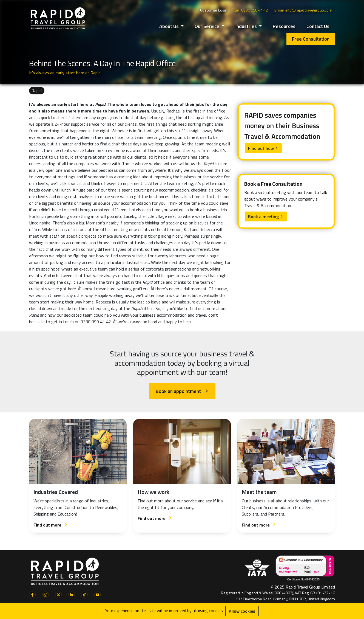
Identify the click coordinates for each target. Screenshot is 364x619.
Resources (284, 26)
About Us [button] (170, 26)
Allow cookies (242, 611)
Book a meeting (266, 216)
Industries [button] (247, 26)
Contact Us (318, 26)
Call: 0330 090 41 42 (251, 10)
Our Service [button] (207, 26)
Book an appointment (182, 391)
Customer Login (214, 10)
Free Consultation (311, 39)
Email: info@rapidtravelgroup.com (303, 10)
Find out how (263, 148)
